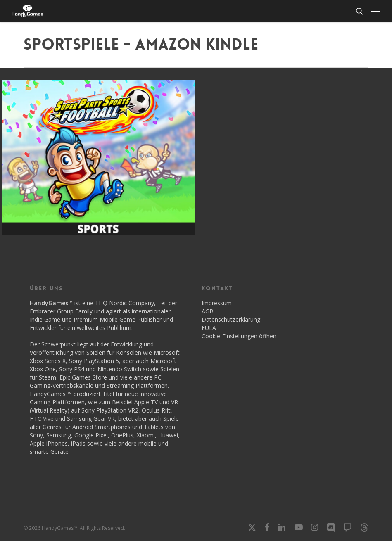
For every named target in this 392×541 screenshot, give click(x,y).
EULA (209, 328)
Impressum (217, 303)
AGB (208, 311)
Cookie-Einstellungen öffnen (239, 336)
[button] (376, 11)
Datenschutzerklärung (231, 319)
